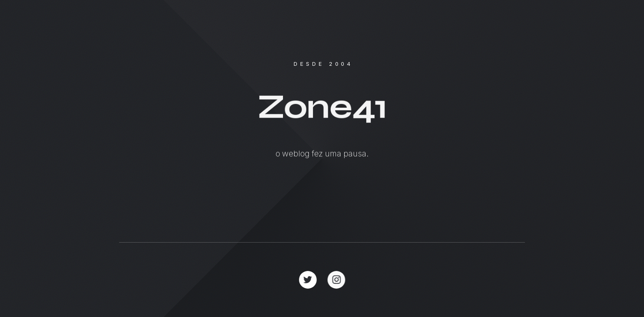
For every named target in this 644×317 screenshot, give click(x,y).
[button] (308, 280)
